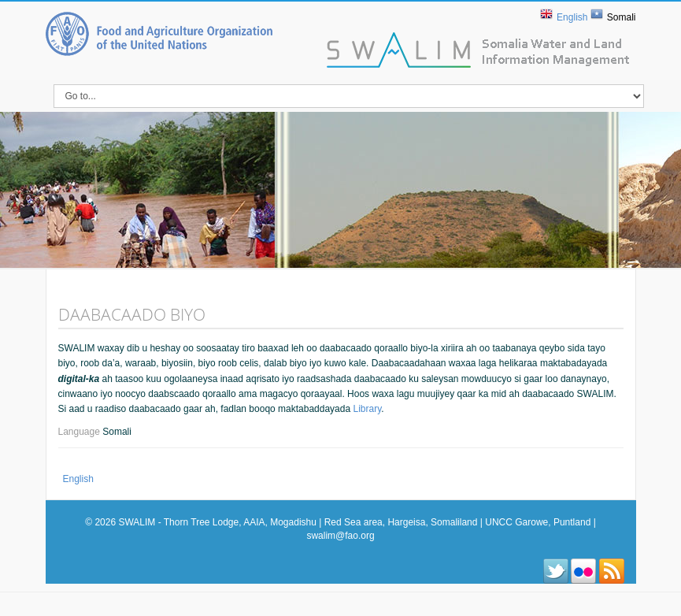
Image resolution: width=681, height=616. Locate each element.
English (572, 17)
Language (81, 432)
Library (367, 409)
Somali (622, 17)
